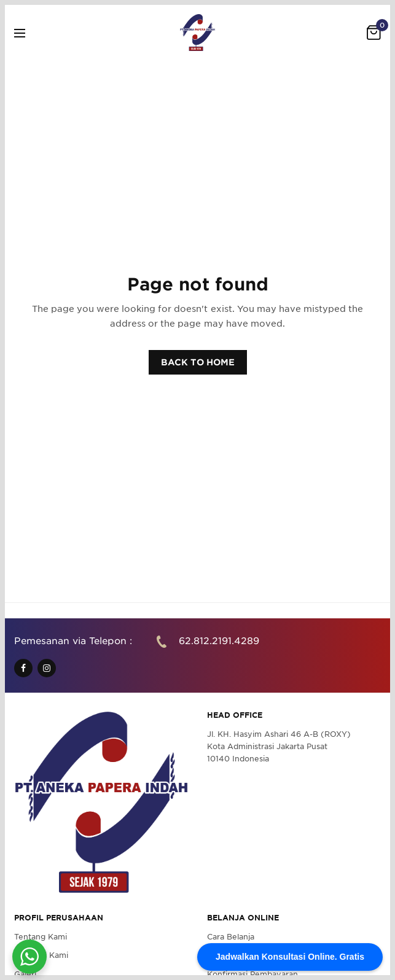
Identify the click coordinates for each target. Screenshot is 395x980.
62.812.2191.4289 (219, 641)
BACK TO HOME (198, 362)
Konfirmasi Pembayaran (252, 974)
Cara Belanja (231, 937)
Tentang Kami (41, 937)
